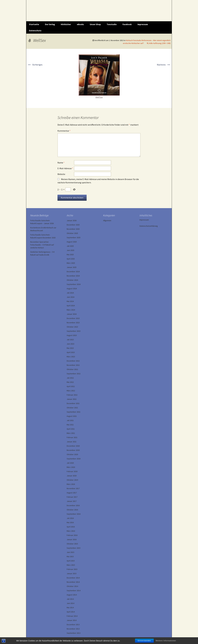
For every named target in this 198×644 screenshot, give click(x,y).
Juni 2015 (70, 552)
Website (61, 174)
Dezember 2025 (73, 225)
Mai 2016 (70, 522)
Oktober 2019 (72, 480)
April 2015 (71, 561)
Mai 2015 (70, 556)
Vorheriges (35, 65)
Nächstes (164, 65)
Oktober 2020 (72, 454)
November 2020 (73, 450)
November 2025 (73, 229)
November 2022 (73, 365)
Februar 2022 (72, 395)
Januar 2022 (72, 399)
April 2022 (71, 386)
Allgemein (107, 220)
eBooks (80, 24)
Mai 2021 (70, 425)
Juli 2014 (70, 599)
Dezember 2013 (73, 625)
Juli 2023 (70, 340)
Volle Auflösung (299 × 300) (160, 43)
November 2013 (73, 629)
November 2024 (73, 276)
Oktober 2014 (72, 586)
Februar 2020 (72, 471)
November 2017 (73, 488)
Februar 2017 (72, 497)
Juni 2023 (70, 344)
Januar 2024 (72, 314)
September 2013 (74, 633)
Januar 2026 (72, 220)
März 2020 (71, 467)
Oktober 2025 (72, 233)
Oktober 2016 (72, 510)
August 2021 (72, 416)
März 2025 (71, 263)
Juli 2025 (70, 246)
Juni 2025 (70, 250)
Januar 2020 (72, 476)
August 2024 (72, 289)
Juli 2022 (70, 378)
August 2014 (72, 595)
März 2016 (71, 531)
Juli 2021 (70, 420)
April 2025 (71, 259)
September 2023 (74, 331)
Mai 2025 (70, 254)
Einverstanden (144, 641)
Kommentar (64, 131)
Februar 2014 (72, 616)
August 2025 (72, 242)
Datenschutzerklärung (149, 226)
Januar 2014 (72, 620)
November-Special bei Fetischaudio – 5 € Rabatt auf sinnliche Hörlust (42, 245)
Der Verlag (50, 24)
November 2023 (73, 323)
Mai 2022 (70, 382)
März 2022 (71, 391)
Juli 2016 (70, 518)
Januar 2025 (72, 267)
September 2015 (74, 548)
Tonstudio (112, 24)
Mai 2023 (70, 348)
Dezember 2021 (73, 403)
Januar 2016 (72, 539)
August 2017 (72, 493)
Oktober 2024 (72, 280)
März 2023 (71, 357)
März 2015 (71, 565)
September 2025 (74, 237)
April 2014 (71, 612)
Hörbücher (66, 24)
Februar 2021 (72, 437)
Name (61, 163)
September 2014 (74, 590)
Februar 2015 (72, 569)
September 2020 (74, 459)
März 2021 (71, 433)
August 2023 (72, 335)
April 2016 (71, 527)
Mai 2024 (70, 301)
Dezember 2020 (73, 446)
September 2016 (74, 514)
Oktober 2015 (72, 544)
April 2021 (71, 429)
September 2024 (74, 284)
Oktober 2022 (72, 369)
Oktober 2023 (72, 327)
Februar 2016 (72, 535)
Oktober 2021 (72, 408)
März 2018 (71, 484)
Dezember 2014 (73, 578)
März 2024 (71, 310)
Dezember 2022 (73, 361)
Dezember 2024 (73, 272)
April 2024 (71, 306)
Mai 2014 (70, 608)
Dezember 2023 (73, 318)
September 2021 (74, 412)
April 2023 (71, 352)
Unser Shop (95, 24)
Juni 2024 (70, 297)
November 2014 (73, 582)
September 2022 (74, 374)
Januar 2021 (72, 442)
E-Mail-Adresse (65, 168)
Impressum (143, 24)
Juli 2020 (70, 463)
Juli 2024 (70, 293)
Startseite (34, 24)
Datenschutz (35, 31)
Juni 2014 (70, 603)
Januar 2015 (72, 573)
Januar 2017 (72, 501)
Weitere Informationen (166, 641)
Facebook (127, 24)
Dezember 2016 (73, 505)
